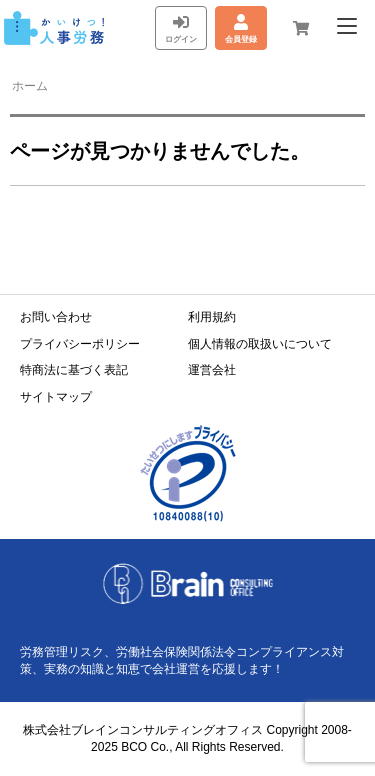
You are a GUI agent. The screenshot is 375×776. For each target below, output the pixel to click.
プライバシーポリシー (80, 344)
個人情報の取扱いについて (260, 344)
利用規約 (212, 317)
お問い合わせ (56, 317)
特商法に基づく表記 (74, 370)
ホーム (30, 86)
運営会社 (212, 370)
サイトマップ (56, 397)
